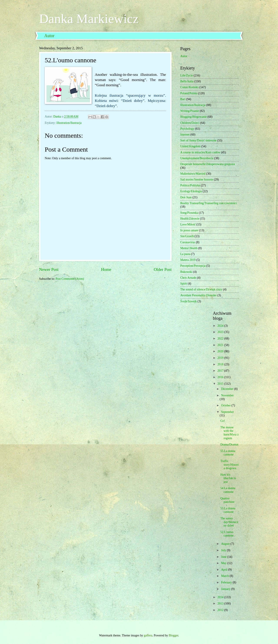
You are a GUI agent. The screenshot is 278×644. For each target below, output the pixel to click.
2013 (221, 603)
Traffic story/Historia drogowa (229, 465)
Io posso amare (189, 230)
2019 (221, 358)
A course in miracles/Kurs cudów (200, 152)
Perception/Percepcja (193, 266)
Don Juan (186, 197)
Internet (185, 135)
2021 (221, 345)
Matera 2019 (188, 260)
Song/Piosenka (189, 213)
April (225, 570)
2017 (221, 371)
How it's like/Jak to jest (228, 478)
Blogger (174, 635)
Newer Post (49, 269)
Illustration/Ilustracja (69, 123)
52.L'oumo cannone (227, 534)
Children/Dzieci (190, 123)
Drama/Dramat (229, 445)
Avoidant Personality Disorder (199, 295)
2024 (221, 326)
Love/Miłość (188, 224)
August (226, 544)
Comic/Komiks (189, 87)
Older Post (163, 269)
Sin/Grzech (187, 236)
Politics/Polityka (190, 185)
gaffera (148, 635)
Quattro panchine (227, 500)
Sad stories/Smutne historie (197, 180)
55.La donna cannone (228, 453)
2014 (221, 597)
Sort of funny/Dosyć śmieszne (198, 140)
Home (106, 269)
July (224, 550)
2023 (221, 332)
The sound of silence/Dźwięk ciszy (201, 289)
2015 (221, 384)
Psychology (187, 129)
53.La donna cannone (228, 510)
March (225, 576)
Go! (223, 421)
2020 (221, 351)
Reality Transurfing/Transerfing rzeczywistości (208, 203)
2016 (221, 377)
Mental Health (189, 248)
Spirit (184, 284)
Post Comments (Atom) (70, 279)
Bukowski (186, 272)
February (227, 582)
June (224, 557)
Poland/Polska (189, 93)
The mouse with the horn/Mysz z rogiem (229, 433)
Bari (183, 99)
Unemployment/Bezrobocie (197, 158)
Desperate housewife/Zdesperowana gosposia (208, 164)
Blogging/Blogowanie (194, 117)
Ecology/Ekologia (191, 191)
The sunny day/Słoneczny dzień (229, 522)
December (228, 389)
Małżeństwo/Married (193, 174)
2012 (221, 610)
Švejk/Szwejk (189, 301)
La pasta (185, 254)
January (226, 589)
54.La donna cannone (228, 490)
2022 (221, 339)
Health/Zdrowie (190, 219)
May (224, 563)
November (227, 395)
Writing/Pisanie (190, 111)
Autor (49, 36)
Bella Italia (187, 81)
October (226, 405)
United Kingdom (190, 146)
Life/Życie (187, 75)
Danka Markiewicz (89, 19)
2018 (221, 364)
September (228, 412)
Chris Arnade (188, 278)
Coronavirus (188, 242)
